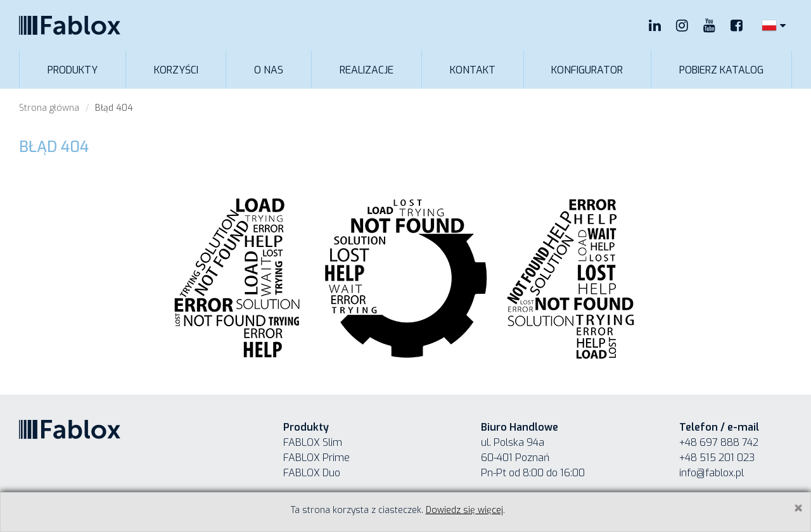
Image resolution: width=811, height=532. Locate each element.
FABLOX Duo (312, 473)
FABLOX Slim (313, 442)
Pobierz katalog (721, 70)
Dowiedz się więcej (464, 510)
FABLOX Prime (316, 458)
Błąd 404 (114, 108)
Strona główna (49, 108)
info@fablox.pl (712, 473)
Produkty (73, 70)
